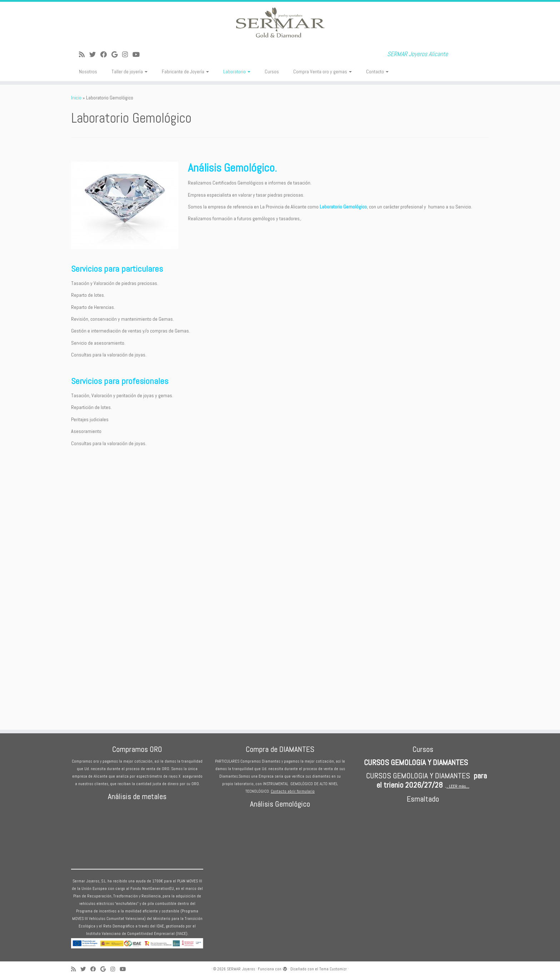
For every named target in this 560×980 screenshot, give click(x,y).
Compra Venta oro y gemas (322, 72)
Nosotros (88, 72)
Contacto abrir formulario (293, 791)
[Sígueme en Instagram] (127, 55)
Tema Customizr (333, 969)
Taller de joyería (129, 72)
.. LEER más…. (458, 786)
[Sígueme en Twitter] (95, 55)
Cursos (272, 72)
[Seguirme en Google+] (117, 55)
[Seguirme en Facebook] (106, 55)
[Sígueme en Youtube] (138, 55)
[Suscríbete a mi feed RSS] (84, 55)
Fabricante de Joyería (185, 72)
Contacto (377, 72)
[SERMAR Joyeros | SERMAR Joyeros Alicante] (280, 23)
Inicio (76, 98)
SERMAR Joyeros (241, 969)
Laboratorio (237, 72)
